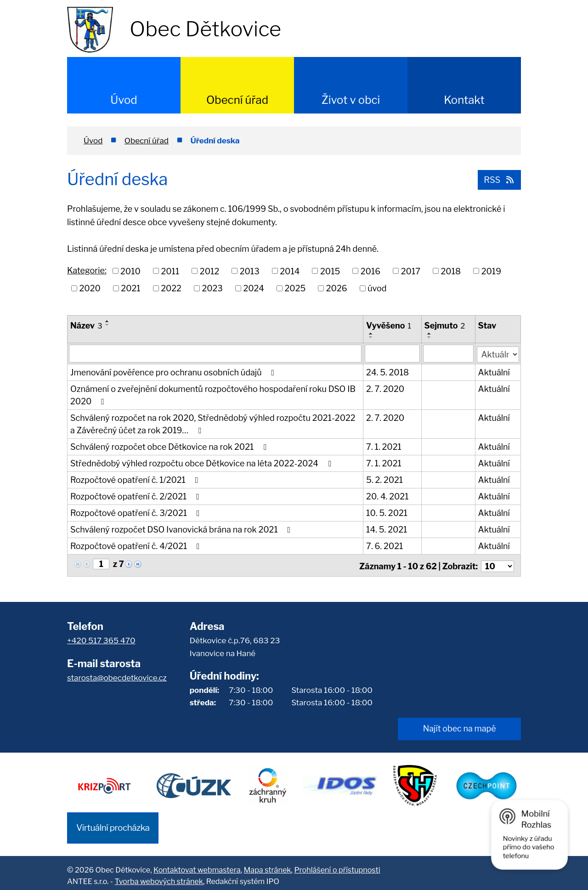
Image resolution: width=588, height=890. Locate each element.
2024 (254, 288)
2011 (170, 271)
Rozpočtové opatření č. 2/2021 (137, 496)
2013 (250, 271)
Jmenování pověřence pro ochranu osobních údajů (174, 372)
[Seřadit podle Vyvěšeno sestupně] (372, 337)
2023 (212, 288)
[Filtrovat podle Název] (215, 353)
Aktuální (494, 372)
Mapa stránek (268, 865)
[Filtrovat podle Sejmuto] (448, 353)
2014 (290, 271)
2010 (130, 271)
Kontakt (464, 100)
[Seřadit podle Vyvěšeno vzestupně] (372, 334)
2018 (451, 271)
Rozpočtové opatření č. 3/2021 (137, 513)
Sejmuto (445, 326)
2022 (171, 288)
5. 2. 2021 (385, 479)
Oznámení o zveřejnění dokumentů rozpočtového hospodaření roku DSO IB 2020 (213, 395)
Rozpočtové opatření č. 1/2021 (136, 479)
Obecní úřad (237, 100)
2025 (295, 288)
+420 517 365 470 (101, 638)
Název (86, 326)
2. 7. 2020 (386, 388)
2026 (337, 288)
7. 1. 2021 (384, 446)
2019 (491, 271)
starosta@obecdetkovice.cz (117, 675)
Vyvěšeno (389, 326)
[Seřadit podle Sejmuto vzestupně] (430, 334)
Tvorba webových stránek (158, 876)
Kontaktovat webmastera (197, 865)
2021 (130, 288)
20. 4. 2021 (388, 496)
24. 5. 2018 (388, 372)
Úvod (124, 100)
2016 (370, 271)
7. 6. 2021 (385, 546)
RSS (498, 179)
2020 (90, 288)
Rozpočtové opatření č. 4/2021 (137, 546)
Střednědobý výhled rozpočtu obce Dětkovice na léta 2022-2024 (202, 463)
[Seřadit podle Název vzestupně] (107, 321)
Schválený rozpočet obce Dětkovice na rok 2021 (170, 446)
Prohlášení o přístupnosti (337, 865)
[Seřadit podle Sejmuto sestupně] (430, 337)
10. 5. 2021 (387, 513)
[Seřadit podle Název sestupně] (107, 325)
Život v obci (351, 100)
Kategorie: (87, 270)
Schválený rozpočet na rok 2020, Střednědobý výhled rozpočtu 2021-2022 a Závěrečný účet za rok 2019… (213, 424)
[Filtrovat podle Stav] (498, 352)
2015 (330, 271)
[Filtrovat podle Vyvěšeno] (393, 353)
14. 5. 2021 (387, 529)
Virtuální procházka (113, 823)
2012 (209, 271)
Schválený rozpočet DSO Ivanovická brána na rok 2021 (182, 529)
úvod (377, 288)
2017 (411, 271)
